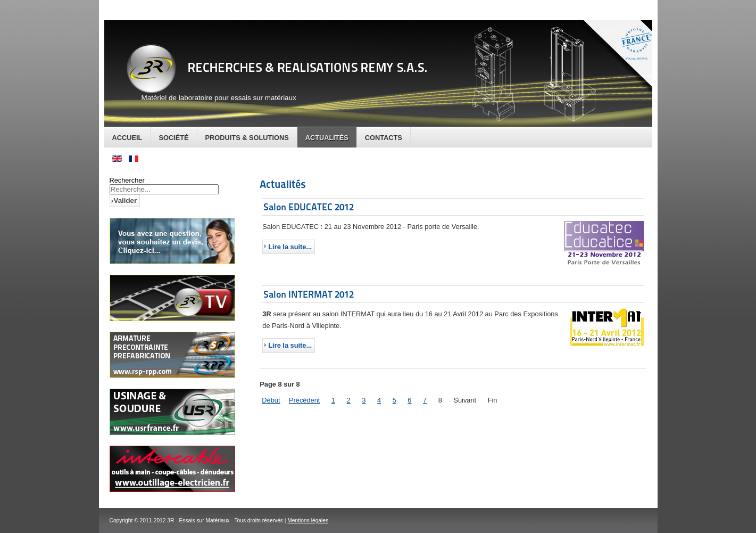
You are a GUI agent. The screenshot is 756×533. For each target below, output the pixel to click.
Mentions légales (308, 520)
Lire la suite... (290, 247)
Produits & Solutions (247, 138)
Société (173, 138)
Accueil (127, 138)
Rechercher (127, 180)
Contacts (384, 138)
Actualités (327, 138)
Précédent (304, 400)
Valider (126, 200)
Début (271, 400)
